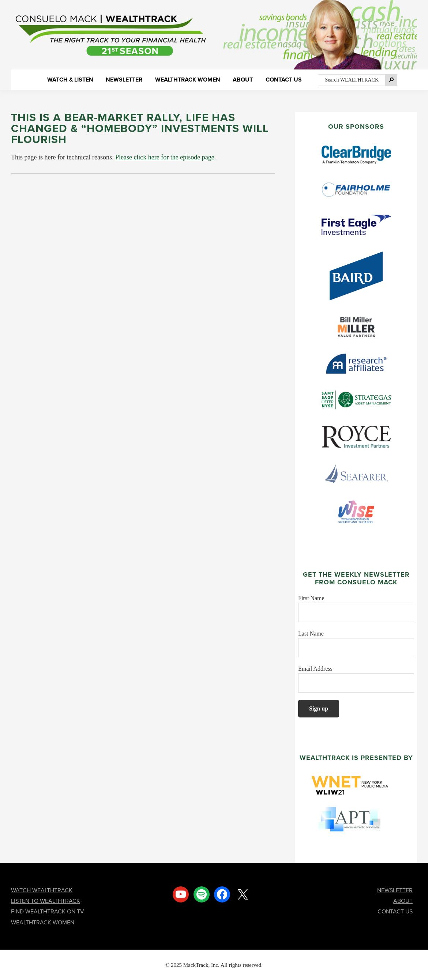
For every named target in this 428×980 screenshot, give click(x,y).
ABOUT (403, 901)
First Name (311, 598)
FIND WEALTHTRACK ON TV (48, 911)
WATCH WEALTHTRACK (42, 890)
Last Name (311, 634)
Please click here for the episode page (165, 157)
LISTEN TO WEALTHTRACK (46, 901)
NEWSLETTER (395, 890)
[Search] (391, 80)
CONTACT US (395, 911)
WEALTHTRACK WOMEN (43, 922)
